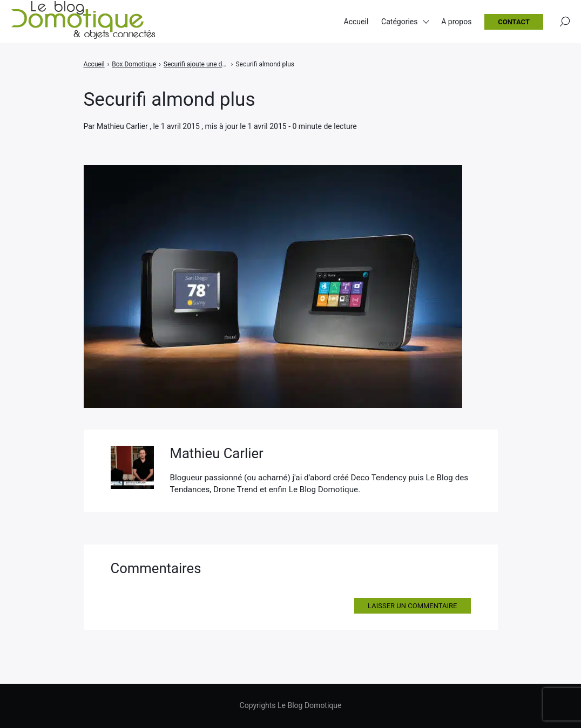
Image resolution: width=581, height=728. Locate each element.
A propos (456, 22)
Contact (514, 22)
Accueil (356, 22)
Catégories (399, 22)
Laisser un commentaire (412, 606)
